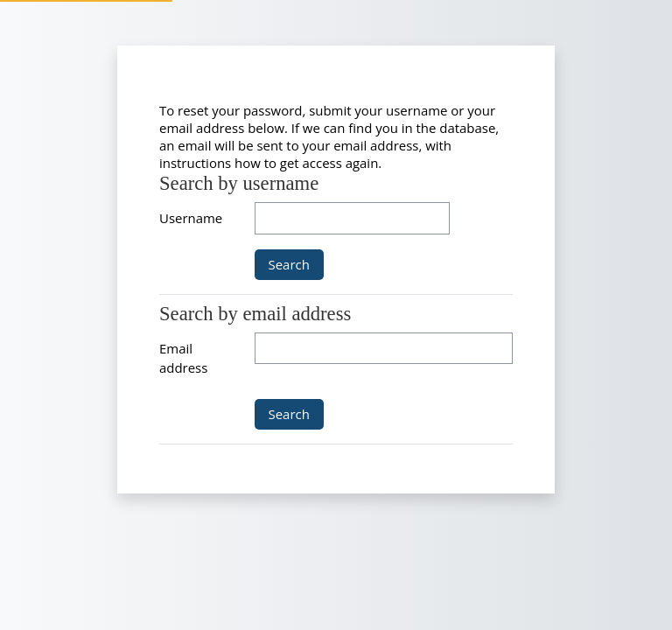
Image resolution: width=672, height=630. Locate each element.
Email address (183, 358)
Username (191, 218)
